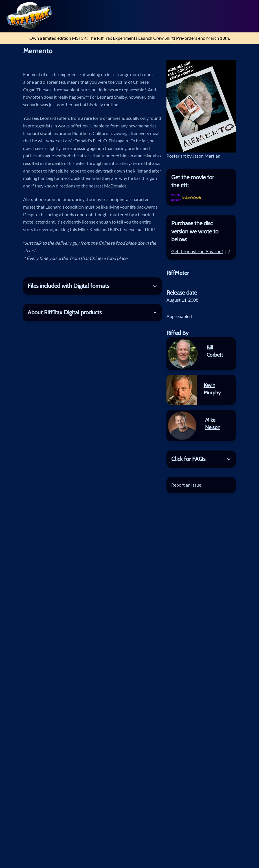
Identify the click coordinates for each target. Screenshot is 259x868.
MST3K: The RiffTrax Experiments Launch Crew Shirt (123, 38)
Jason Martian (206, 156)
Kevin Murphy (212, 389)
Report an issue (186, 485)
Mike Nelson (213, 424)
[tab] (201, 181)
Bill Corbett (215, 351)
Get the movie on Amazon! (201, 251)
